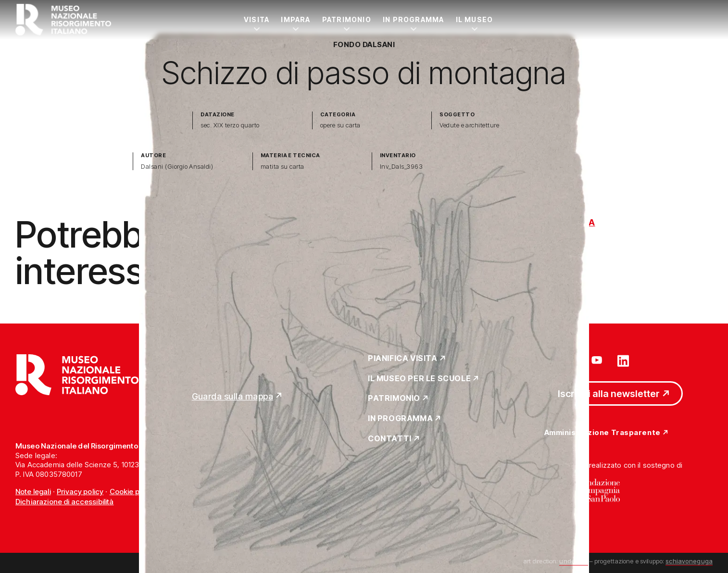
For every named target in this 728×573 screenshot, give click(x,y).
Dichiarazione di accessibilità (65, 502)
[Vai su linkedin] (623, 360)
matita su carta (282, 167)
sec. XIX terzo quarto (230, 125)
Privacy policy (80, 492)
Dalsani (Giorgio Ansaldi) (177, 167)
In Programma (414, 19)
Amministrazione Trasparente (602, 433)
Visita (257, 19)
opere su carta (340, 125)
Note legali (33, 492)
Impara (295, 19)
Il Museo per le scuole (419, 379)
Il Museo (475, 19)
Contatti (390, 439)
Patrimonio (347, 19)
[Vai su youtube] (598, 360)
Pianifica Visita (403, 359)
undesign (573, 561)
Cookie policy (132, 492)
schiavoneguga (689, 561)
